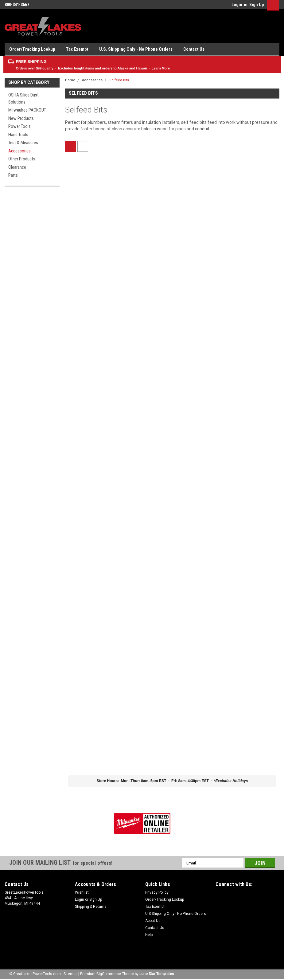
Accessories (19, 151)
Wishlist (82, 892)
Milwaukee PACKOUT (27, 110)
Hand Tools (18, 135)
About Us (153, 921)
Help (149, 935)
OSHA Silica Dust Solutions (23, 98)
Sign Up (257, 5)
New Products (21, 118)
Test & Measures (23, 143)
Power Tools (19, 126)
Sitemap (70, 974)
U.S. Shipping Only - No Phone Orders (136, 49)
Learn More (161, 68)
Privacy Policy (157, 892)
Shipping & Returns (91, 907)
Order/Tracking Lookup (32, 49)
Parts (13, 175)
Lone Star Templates (157, 974)
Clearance (17, 167)
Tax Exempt (77, 49)
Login (237, 5)
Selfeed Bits (119, 80)
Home (70, 80)
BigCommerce (109, 974)
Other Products (22, 159)
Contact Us (194, 49)
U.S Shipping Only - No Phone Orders (176, 914)
